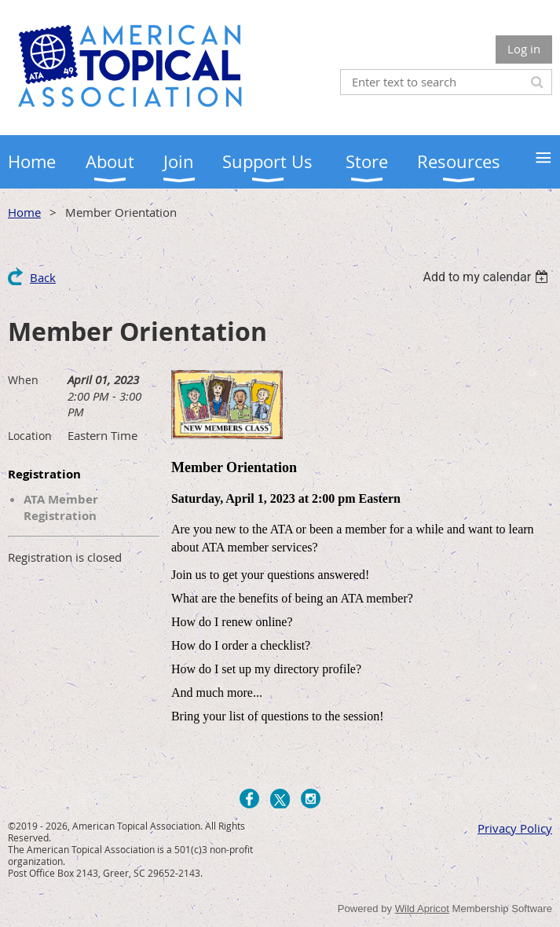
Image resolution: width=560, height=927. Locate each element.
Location (30, 436)
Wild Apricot (422, 909)
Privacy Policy (515, 828)
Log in (524, 49)
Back (43, 277)
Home (24, 212)
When (23, 380)
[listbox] (487, 277)
